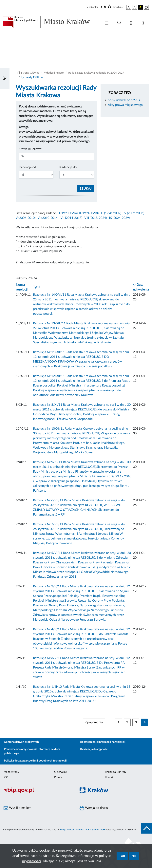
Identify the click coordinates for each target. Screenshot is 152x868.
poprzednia (94, 722)
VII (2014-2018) (71, 218)
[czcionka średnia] (105, 7)
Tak (122, 856)
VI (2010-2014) (48, 218)
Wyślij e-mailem (17, 808)
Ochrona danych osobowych (21, 742)
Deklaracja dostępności (94, 749)
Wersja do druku (94, 808)
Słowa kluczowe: (30, 149)
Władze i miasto (54, 73)
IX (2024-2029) (119, 218)
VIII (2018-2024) (95, 218)
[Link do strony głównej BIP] (50, 22)
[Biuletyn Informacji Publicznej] (38, 792)
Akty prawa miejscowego (125, 105)
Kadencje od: (28, 167)
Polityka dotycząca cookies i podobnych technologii (35, 761)
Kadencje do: (68, 167)
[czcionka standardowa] (102, 7)
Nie (134, 856)
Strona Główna (30, 73)
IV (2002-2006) (134, 213)
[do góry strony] (147, 828)
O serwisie (60, 772)
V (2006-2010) (26, 218)
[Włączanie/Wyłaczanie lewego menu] (5, 78)
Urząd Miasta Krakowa (72, 830)
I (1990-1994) (68, 213)
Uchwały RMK (30, 78)
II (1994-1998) (89, 213)
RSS (6, 777)
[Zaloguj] (143, 24)
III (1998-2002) (111, 213)
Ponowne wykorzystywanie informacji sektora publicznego (32, 751)
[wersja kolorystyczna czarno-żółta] (141, 7)
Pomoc (58, 777)
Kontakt (110, 777)
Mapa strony (11, 772)
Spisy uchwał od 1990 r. (124, 100)
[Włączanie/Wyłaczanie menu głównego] (106, 23)
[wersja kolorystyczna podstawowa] (129, 7)
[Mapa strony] (132, 24)
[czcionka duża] (110, 7)
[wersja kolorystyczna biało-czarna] (135, 7)
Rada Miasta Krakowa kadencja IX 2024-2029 (96, 73)
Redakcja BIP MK (115, 772)
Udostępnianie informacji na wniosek (103, 742)
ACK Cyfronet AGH (95, 830)
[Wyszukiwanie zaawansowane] (119, 23)
